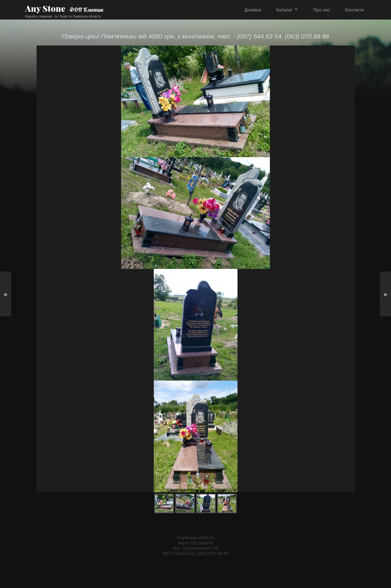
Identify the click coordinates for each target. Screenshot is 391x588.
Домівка (253, 10)
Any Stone (45, 8)
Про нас (322, 10)
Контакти (355, 10)
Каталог (285, 10)
